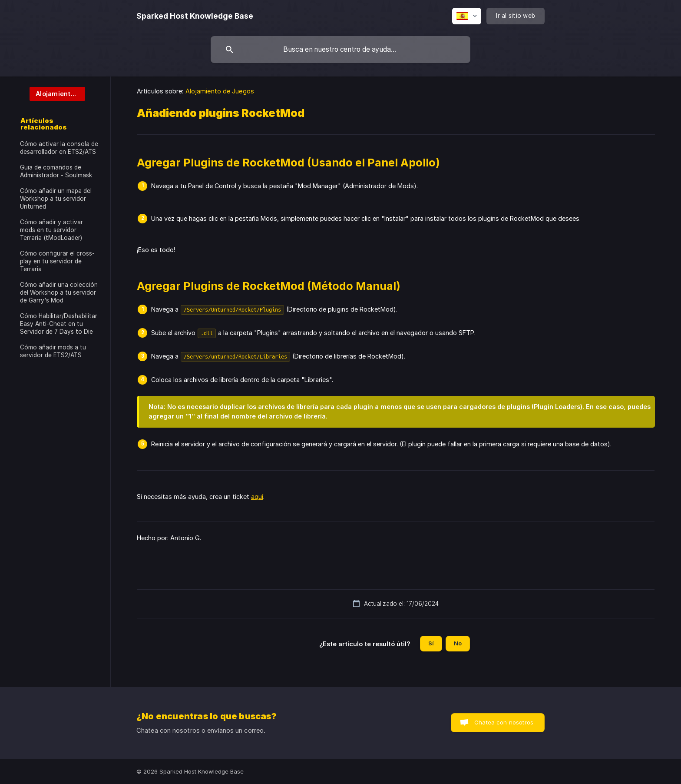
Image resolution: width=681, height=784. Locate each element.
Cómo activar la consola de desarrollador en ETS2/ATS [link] (59, 148)
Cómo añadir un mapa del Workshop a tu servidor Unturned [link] (56, 199)
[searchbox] (340, 50)
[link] (53, 93)
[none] (195, 16)
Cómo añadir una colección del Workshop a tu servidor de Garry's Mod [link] (59, 292)
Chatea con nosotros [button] (504, 722)
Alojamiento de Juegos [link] (220, 91)
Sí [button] (431, 643)
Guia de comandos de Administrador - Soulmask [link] (56, 171)
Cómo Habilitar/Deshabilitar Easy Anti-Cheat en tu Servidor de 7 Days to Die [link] (59, 324)
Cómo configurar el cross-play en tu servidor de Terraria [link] (57, 261)
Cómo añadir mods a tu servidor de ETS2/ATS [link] (53, 351)
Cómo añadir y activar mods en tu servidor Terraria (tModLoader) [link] (51, 230)
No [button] (458, 643)
